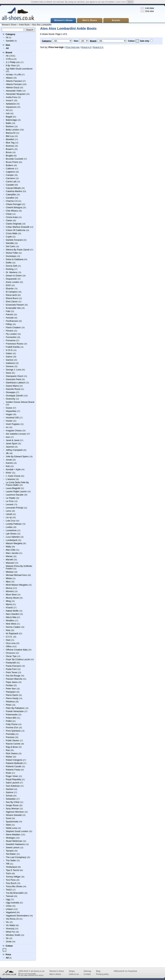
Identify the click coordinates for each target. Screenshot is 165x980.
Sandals (10, 41)
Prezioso (10, 737)
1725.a (9, 59)
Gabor (9, 353)
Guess (9, 408)
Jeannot (10, 447)
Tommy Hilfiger (13, 877)
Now (8, 630)
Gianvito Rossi (13, 389)
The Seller (11, 860)
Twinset (10, 896)
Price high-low (72, 47)
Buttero (9, 165)
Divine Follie (12, 253)
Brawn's (10, 149)
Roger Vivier (12, 776)
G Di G (9, 350)
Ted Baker (11, 854)
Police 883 (11, 718)
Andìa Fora (11, 97)
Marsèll (9, 560)
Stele (8, 825)
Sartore (9, 792)
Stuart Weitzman (14, 841)
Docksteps (11, 256)
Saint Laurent (12, 783)
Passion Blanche (14, 679)
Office (9, 646)
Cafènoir (10, 169)
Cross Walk (11, 233)
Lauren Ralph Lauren (16, 491)
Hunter (9, 421)
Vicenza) (10, 929)
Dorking (10, 269)
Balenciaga (11, 120)
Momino (10, 591)
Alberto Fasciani (14, 81)
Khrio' (9, 473)
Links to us (74, 974)
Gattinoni (10, 363)
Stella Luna (11, 828)
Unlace (9, 909)
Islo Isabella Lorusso (16, 434)
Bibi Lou (10, 136)
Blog (98, 971)
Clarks (9, 220)
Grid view (149, 11)
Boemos (10, 146)
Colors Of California (15, 230)
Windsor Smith (13, 935)
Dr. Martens (12, 272)
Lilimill (9, 514)
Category (10, 34)
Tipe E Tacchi (12, 870)
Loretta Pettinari (14, 524)
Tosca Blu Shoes (14, 886)
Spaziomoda (12, 822)
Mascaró (10, 563)
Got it (130, 2)
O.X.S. (9, 637)
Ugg (8, 899)
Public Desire (12, 740)
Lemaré (10, 504)
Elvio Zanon (12, 301)
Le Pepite (11, 498)
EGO (8, 285)
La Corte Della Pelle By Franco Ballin (17, 484)
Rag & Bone (12, 747)
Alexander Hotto (14, 91)
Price (8, 954)
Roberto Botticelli (14, 763)
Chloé (9, 214)
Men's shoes (55, 974)
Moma (9, 588)
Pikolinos (10, 702)
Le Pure (10, 501)
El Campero (12, 292)
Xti (7, 938)
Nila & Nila (11, 617)
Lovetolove (11, 530)
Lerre (8, 511)
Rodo (8, 773)
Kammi (9, 463)
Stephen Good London (17, 831)
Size (8, 45)
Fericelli (10, 318)
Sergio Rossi (12, 805)
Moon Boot (11, 595)
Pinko (9, 705)
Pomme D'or (12, 727)
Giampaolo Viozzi (14, 376)
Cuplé (9, 237)
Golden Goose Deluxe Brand (20, 402)
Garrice (9, 360)
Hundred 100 (12, 418)
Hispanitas (11, 411)
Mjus (8, 582)
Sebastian (11, 799)
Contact (87, 974)
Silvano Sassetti (14, 815)
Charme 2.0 (12, 201)
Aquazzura (11, 107)
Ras (8, 750)
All (7, 37)
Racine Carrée (13, 744)
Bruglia (9, 156)
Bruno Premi (12, 162)
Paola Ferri (11, 669)
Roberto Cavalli (13, 766)
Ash (8, 113)
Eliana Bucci (12, 298)
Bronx (9, 152)
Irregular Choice (14, 431)
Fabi (8, 311)
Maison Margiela (14, 543)
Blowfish (10, 139)
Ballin (9, 123)
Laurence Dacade (15, 495)
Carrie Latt (11, 182)
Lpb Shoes (11, 534)
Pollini (9, 721)
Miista (9, 578)
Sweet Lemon (13, 847)
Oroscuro (10, 653)
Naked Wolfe (12, 611)
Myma (9, 604)
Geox (8, 373)
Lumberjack (12, 540)
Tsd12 (9, 890)
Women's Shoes (9, 25)
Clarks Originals (14, 224)
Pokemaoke (12, 715)
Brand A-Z (86, 47)
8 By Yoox (11, 65)
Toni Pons (11, 880)
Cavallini (10, 198)
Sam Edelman (13, 786)
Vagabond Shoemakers (17, 916)
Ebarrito (10, 289)
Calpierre (10, 172)
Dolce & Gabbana (15, 259)
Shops (72, 971)
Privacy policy (102, 974)
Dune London (12, 282)
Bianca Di (11, 133)
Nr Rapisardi (12, 633)
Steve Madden (13, 835)
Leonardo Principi (14, 508)
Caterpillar (11, 194)
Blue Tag (10, 143)
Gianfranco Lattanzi (15, 383)
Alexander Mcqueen (16, 94)
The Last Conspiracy (16, 857)
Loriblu (9, 527)
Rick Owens (12, 753)
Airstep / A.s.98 (13, 74)
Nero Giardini (12, 614)
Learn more (121, 2)
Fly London (11, 334)
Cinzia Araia (12, 217)
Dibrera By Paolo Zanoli (18, 250)
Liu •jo (9, 517)
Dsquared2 (11, 279)
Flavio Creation (13, 327)
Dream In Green (14, 276)
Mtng (8, 601)
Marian (9, 556)
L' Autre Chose (13, 476)
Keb (8, 466)
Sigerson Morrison (15, 812)
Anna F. (10, 100)
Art (7, 110)
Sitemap (87, 971)
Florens (9, 331)
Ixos (8, 437)
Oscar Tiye (11, 656)
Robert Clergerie (14, 760)
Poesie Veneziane (15, 711)
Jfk (7, 453)
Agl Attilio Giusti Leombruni (19, 69)
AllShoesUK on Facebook (125, 971)
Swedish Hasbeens (15, 844)
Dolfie (9, 263)
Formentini (11, 337)
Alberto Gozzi (12, 87)
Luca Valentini (13, 537)
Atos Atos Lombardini (42, 25)
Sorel (8, 818)
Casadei (10, 185)
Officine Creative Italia (17, 650)
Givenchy (10, 399)
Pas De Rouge (13, 676)
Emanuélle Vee (13, 308)
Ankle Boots (24, 25)
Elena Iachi (11, 295)
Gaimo (9, 357)
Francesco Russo (14, 344)
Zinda (9, 942)
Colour (9, 946)
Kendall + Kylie (13, 469)
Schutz (9, 796)
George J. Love (13, 370)
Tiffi (8, 864)
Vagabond (11, 912)
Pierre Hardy (12, 698)
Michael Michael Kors (16, 575)
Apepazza (11, 104)
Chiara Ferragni (14, 204)
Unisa (9, 906)
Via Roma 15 (12, 919)
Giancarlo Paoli (13, 379)
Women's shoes (57, 971)
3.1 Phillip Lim (13, 62)
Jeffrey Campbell (14, 450)
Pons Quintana (13, 731)
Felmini (9, 314)
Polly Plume (12, 724)
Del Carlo (10, 246)
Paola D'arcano (13, 666)
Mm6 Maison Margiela (17, 585)
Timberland (11, 867)
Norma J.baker (13, 627)
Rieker (9, 757)
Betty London (12, 130)
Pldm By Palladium (15, 708)
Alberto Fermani (14, 84)
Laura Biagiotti (13, 488)
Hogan (9, 414)
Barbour (10, 126)
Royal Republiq (13, 779)
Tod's (8, 873)
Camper (10, 175)
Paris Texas (12, 672)
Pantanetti (11, 663)
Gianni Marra (12, 386)
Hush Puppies (13, 424)
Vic (7, 922)
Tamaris (10, 851)
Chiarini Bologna (14, 207)
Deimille (10, 243)
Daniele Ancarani (14, 240)
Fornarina (11, 340)
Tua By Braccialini (15, 893)
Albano (9, 78)
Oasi (8, 640)
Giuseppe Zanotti (14, 396)
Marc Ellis (11, 550)
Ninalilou (10, 620)
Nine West (11, 624)
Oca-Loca (11, 643)
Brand (9, 52)
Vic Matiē (10, 925)
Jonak (9, 460)
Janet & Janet (13, 440)
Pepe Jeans (12, 682)
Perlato (9, 685)
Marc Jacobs (12, 553)
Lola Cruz (11, 521)
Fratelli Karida (13, 347)
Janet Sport (12, 443)
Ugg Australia (12, 903)
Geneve (10, 366)
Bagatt (9, 117)
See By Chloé (13, 802)
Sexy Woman (12, 809)
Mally (8, 547)
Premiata (10, 734)
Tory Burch (11, 883)
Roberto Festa (13, 770)
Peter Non (11, 689)
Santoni (10, 789)
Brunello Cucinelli (14, 159)
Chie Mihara (12, 211)
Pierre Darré (12, 695)
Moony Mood (12, 598)
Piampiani (11, 692)
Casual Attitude (13, 188)
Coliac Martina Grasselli (18, 227)
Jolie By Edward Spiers (17, 456)
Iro (7, 427)
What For (10, 932)
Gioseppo (11, 392)
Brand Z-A (98, 47)
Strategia (10, 838)
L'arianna (10, 479)
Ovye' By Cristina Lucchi (18, 659)
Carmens (10, 178)
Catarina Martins (14, 191)
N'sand (9, 608)
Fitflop (9, 324)
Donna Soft (11, 266)
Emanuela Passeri (15, 305)
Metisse (10, 572)
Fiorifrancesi (12, 321)
